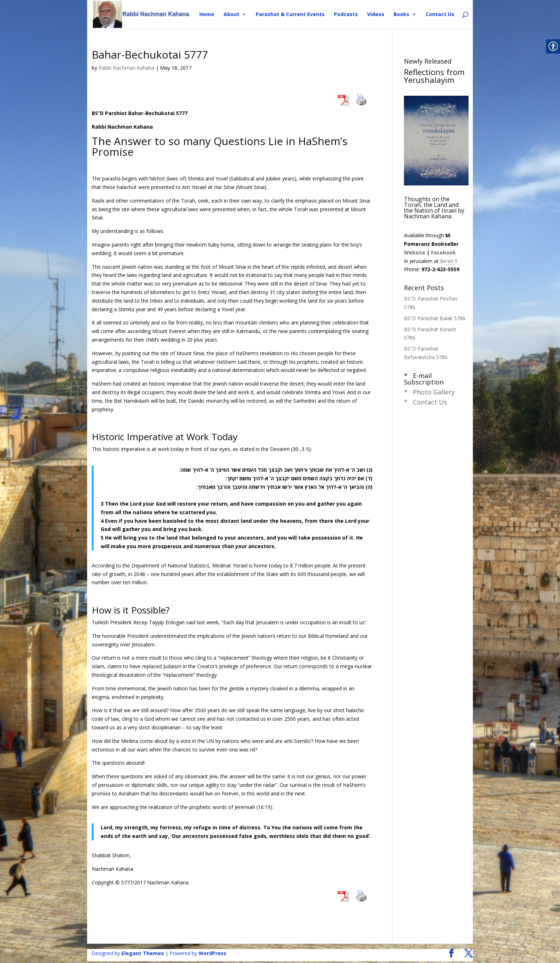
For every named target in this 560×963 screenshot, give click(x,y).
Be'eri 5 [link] (449, 261)
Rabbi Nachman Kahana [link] (126, 68)
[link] (141, 14)
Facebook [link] (443, 252)
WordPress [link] (212, 953)
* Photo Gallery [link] (429, 392)
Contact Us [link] (440, 15)
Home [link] (207, 15)
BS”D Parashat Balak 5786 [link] (435, 318)
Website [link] (415, 252)
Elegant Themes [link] (143, 953)
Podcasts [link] (346, 15)
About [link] (231, 15)
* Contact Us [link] (426, 402)
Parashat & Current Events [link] (290, 15)
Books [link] (401, 15)
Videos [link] (376, 15)
